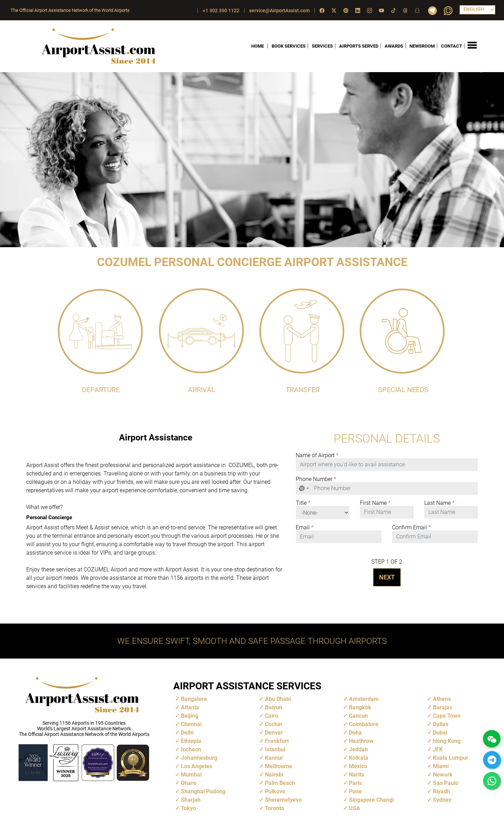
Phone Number (316, 479)
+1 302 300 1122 (221, 11)
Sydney (442, 800)
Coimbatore (364, 724)
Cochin (274, 724)
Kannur (274, 758)
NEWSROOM (422, 46)
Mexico (358, 766)
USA (355, 808)
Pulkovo (275, 791)
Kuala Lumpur (451, 758)
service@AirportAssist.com (279, 11)
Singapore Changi (371, 800)
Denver (274, 733)
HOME (258, 46)
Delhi (187, 733)
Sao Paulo (446, 783)
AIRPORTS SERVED (359, 46)
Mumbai (191, 775)
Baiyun (274, 707)
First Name (375, 503)
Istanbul (275, 749)
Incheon (191, 749)
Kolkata (359, 758)
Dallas (441, 724)
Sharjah (191, 800)
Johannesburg (199, 758)
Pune (355, 791)
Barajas (443, 707)
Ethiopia (191, 741)
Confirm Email (411, 528)
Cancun (358, 716)
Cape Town (447, 716)
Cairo (272, 716)
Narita (357, 775)
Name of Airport (317, 455)
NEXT (387, 577)
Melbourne (279, 766)
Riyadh (442, 791)
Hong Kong (447, 741)
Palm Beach (280, 783)
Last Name (439, 503)
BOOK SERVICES (289, 46)
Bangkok (360, 707)
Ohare (189, 783)
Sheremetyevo (283, 800)
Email (305, 528)
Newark (443, 775)
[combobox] (304, 488)
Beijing (190, 716)
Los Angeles (197, 766)
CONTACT (451, 46)
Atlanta (190, 707)
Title (303, 503)
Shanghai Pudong (203, 791)
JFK (438, 749)
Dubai (440, 733)
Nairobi (274, 775)
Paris (355, 783)
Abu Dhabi (278, 699)
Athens (442, 699)
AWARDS (394, 46)
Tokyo (188, 808)
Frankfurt (277, 741)
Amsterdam (364, 699)
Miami (441, 766)
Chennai (191, 724)
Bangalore (194, 699)
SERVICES (322, 46)
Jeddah (358, 749)
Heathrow (361, 741)
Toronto (275, 808)
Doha (355, 733)
